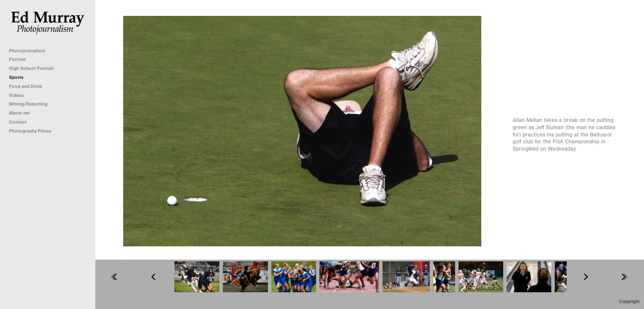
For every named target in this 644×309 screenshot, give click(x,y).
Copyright (629, 301)
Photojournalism (30, 51)
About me (19, 113)
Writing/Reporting (31, 104)
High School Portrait (31, 68)
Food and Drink (26, 86)
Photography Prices (30, 131)
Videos (17, 95)
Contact (18, 122)
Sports (16, 77)
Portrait (17, 59)
